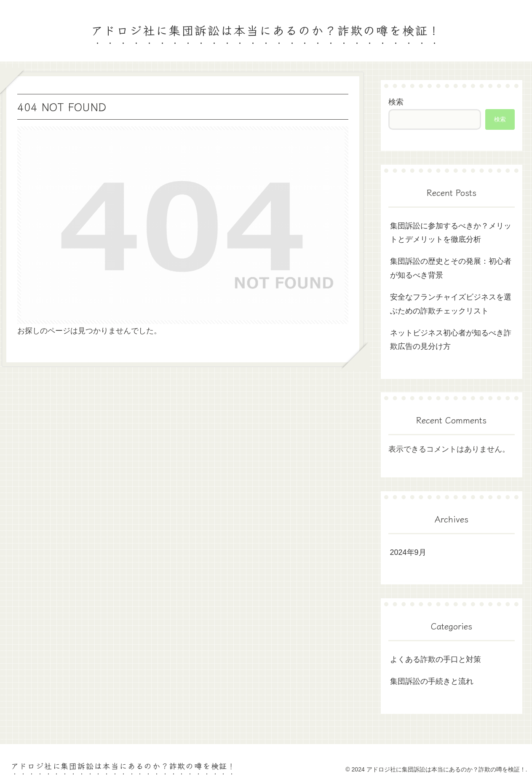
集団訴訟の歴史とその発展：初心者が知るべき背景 (451, 268)
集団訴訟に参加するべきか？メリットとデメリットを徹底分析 (451, 233)
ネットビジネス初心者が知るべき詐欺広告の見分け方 (451, 340)
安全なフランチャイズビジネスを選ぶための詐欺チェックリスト (451, 304)
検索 (396, 102)
